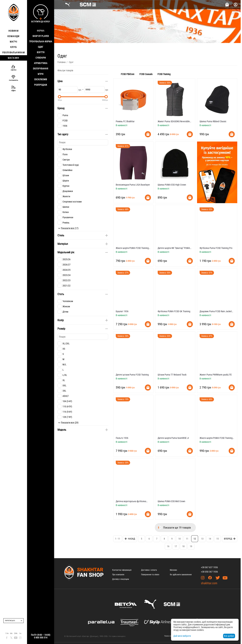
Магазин (173, 570)
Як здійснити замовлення (181, 575)
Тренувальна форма (41, 41)
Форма (41, 31)
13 (202, 539)
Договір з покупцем (121, 579)
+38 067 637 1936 (209, 567)
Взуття (41, 52)
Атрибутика (41, 63)
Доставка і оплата (149, 570)
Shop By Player (41, 36)
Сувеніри (41, 58)
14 (210, 539)
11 (187, 539)
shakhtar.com (209, 583)
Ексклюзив (41, 79)
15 (217, 539)
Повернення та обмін (150, 575)
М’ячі (41, 74)
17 (176, 546)
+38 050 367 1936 (209, 572)
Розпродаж (41, 85)
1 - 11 (118, 539)
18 (183, 546)
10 (179, 539)
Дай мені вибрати (182, 636)
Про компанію (118, 575)
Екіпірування (41, 69)
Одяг (41, 47)
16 (168, 546)
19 (191, 546)
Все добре (229, 636)
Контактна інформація (122, 570)
